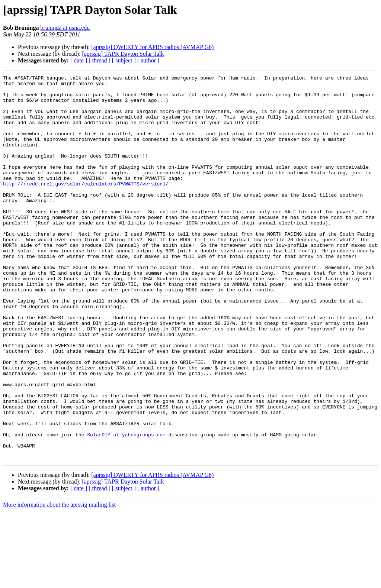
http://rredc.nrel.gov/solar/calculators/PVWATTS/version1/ (86, 206)
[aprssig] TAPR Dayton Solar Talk (123, 54)
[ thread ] (100, 60)
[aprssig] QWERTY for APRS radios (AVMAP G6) (152, 47)
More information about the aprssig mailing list (59, 581)
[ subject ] (124, 60)
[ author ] (148, 60)
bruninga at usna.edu (65, 28)
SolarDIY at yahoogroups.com (126, 507)
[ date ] (79, 60)
